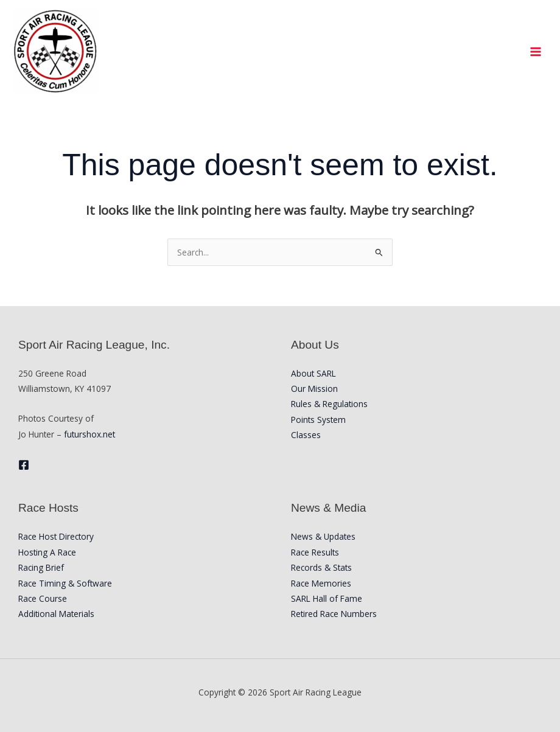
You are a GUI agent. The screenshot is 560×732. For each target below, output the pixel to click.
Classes (306, 435)
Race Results (315, 552)
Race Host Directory (56, 536)
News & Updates (323, 536)
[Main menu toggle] (536, 51)
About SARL (313, 373)
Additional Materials (56, 614)
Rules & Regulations (329, 404)
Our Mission (314, 389)
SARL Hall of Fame (327, 598)
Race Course (43, 598)
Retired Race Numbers (334, 614)
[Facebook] (24, 465)
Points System (318, 420)
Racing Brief (41, 567)
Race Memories (321, 583)
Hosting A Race (47, 552)
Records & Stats (321, 567)
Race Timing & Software (65, 583)
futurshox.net (89, 434)
